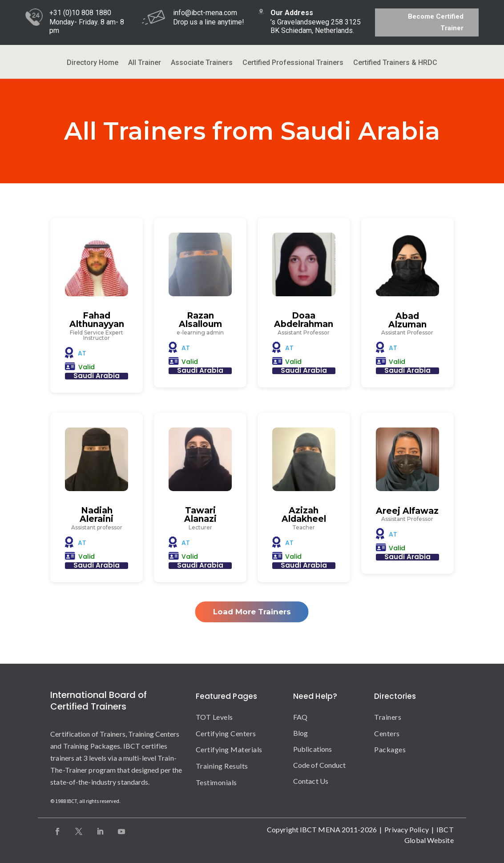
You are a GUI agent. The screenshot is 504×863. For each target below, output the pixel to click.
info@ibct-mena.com (205, 13)
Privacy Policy (406, 829)
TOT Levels (214, 717)
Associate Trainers (202, 63)
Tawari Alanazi (200, 515)
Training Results (222, 766)
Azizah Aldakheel (304, 515)
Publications (312, 749)
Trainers (388, 717)
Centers (387, 733)
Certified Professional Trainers (293, 63)
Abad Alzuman (407, 320)
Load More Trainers (252, 612)
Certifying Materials (229, 749)
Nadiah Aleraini (97, 515)
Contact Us (311, 781)
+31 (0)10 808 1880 (80, 13)
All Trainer (145, 63)
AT (82, 353)
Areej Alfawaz (407, 511)
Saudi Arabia (97, 376)
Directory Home (93, 63)
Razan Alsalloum (200, 320)
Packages (390, 749)
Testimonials (216, 782)
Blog (300, 733)
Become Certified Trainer (436, 22)
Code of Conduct (320, 765)
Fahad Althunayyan (97, 320)
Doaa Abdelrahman (304, 320)
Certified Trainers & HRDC (395, 63)
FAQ (300, 717)
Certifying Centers (226, 733)
